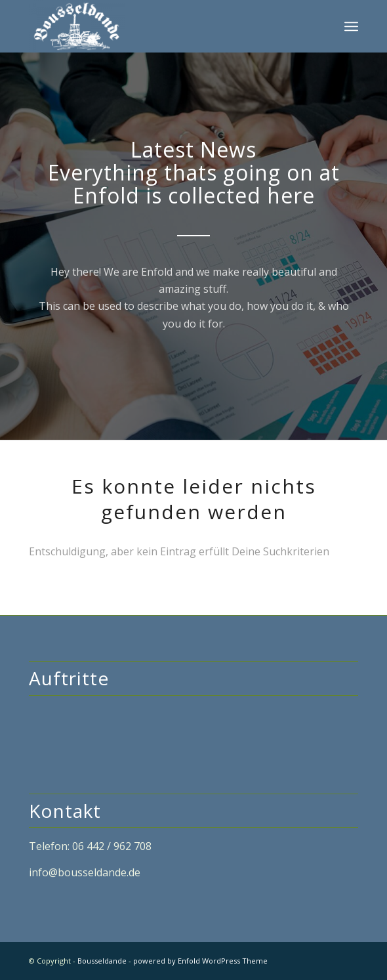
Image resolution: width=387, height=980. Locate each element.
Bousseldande (102, 961)
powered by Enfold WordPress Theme (200, 961)
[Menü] (351, 26)
